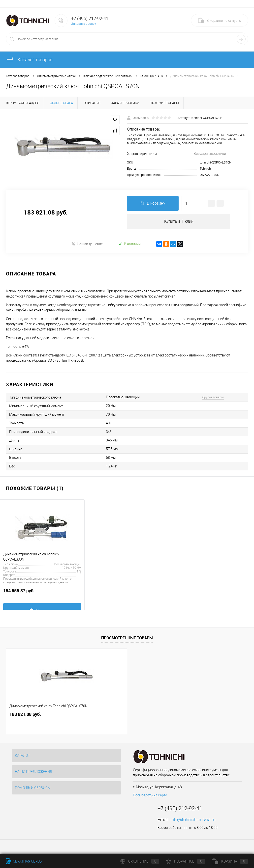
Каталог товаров (29, 60)
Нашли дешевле (87, 244)
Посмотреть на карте (150, 795)
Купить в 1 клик (179, 221)
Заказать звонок (84, 24)
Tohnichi (206, 169)
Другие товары (213, 397)
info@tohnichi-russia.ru (193, 820)
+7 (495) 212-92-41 (90, 18)
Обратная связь (24, 861)
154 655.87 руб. (42, 593)
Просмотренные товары (127, 638)
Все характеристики (210, 154)
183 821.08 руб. (25, 714)
